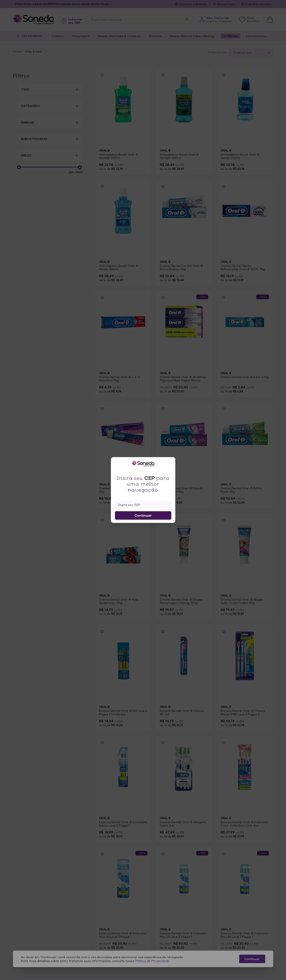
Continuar (143, 515)
